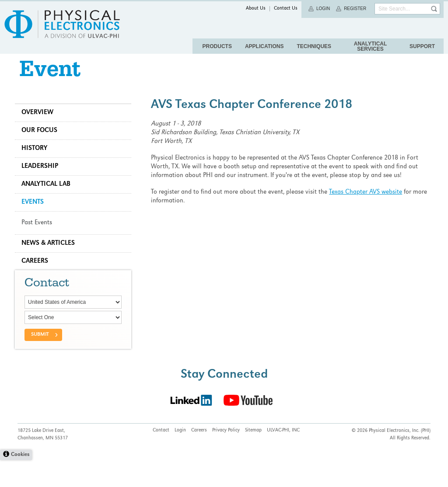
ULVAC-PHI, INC (283, 458)
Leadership (42, 177)
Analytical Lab (49, 195)
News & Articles (51, 254)
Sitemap (253, 458)
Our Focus (42, 141)
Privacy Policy (226, 458)
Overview (40, 123)
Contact (161, 458)
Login (323, 9)
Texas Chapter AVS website (367, 203)
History (37, 159)
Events (35, 213)
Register (355, 9)
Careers (37, 272)
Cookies (20, 482)
